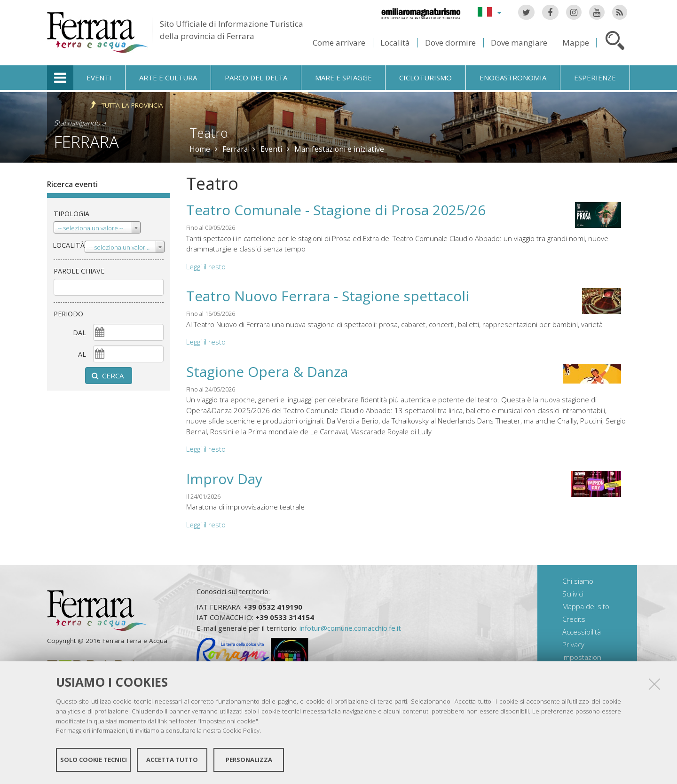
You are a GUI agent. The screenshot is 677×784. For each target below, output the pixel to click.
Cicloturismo (425, 78)
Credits (574, 619)
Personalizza (249, 760)
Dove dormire (450, 43)
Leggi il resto (206, 267)
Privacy (573, 644)
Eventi (99, 78)
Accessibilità (582, 632)
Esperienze (595, 78)
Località (395, 43)
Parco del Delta (256, 78)
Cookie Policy (241, 730)
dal (79, 333)
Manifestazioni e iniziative (339, 149)
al (82, 354)
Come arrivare (339, 43)
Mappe (576, 43)
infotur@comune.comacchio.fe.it (350, 628)
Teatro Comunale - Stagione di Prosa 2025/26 (336, 210)
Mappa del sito (586, 606)
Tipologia (71, 214)
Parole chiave (79, 271)
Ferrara (87, 142)
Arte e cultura (168, 78)
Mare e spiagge (343, 78)
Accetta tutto (172, 760)
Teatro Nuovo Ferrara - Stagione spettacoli (328, 296)
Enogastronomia (513, 78)
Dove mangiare (519, 43)
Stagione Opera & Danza (267, 372)
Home (200, 149)
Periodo (68, 314)
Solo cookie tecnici (94, 760)
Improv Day (224, 479)
